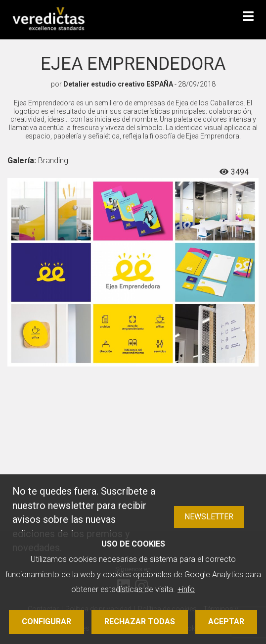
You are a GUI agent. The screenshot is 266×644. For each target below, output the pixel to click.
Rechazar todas (140, 621)
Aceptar (226, 621)
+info (186, 589)
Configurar (46, 621)
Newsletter (209, 517)
